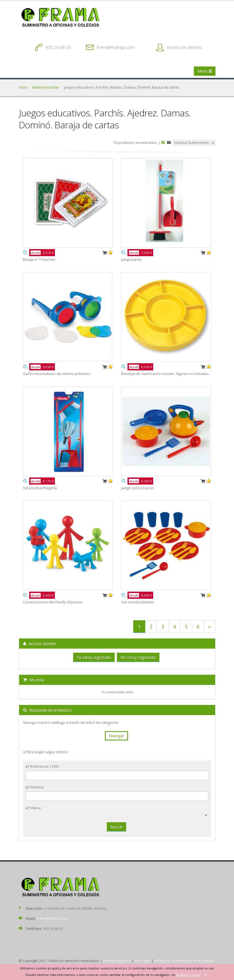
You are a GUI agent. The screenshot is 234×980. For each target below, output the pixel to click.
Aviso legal (143, 961)
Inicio (23, 87)
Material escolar (46, 87)
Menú (205, 71)
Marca (33, 808)
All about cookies (189, 975)
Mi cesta (34, 680)
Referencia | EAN (42, 766)
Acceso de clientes (184, 47)
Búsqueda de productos (47, 710)
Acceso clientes (40, 644)
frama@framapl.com (116, 47)
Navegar (116, 736)
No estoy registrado (138, 657)
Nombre (35, 787)
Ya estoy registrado (94, 657)
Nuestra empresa (117, 961)
